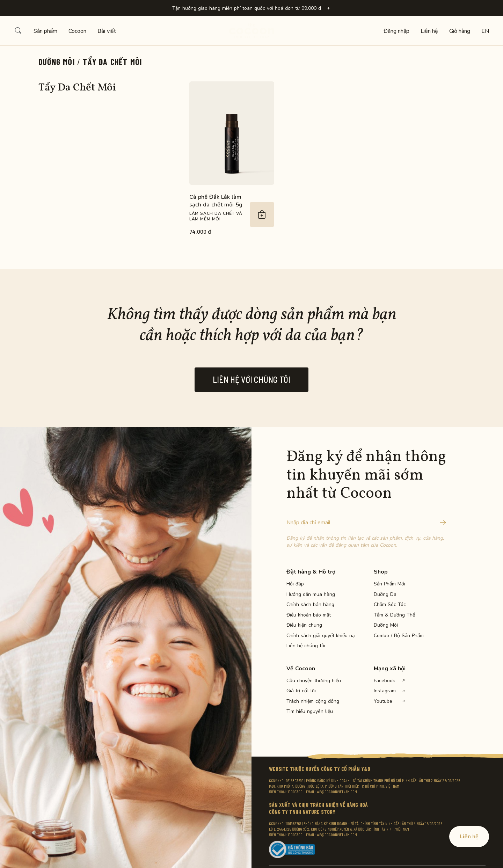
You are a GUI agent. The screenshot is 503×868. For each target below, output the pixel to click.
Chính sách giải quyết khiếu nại (311, 636)
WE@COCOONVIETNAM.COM (337, 792)
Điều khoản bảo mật (309, 615)
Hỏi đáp (295, 584)
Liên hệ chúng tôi (306, 646)
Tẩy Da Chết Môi (112, 62)
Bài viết (107, 31)
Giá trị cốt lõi (301, 691)
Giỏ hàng (460, 31)
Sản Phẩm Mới (389, 584)
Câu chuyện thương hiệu (311, 681)
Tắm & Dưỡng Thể (394, 615)
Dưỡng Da (385, 595)
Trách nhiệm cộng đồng (311, 701)
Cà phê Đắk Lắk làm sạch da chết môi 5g (216, 201)
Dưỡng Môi (57, 62)
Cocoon (77, 31)
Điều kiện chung (304, 625)
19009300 (295, 792)
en (485, 31)
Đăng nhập (396, 31)
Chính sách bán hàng (310, 605)
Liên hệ (429, 31)
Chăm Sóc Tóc (390, 605)
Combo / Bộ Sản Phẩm (398, 636)
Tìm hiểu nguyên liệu (310, 712)
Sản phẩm (45, 31)
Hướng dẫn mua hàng (311, 595)
